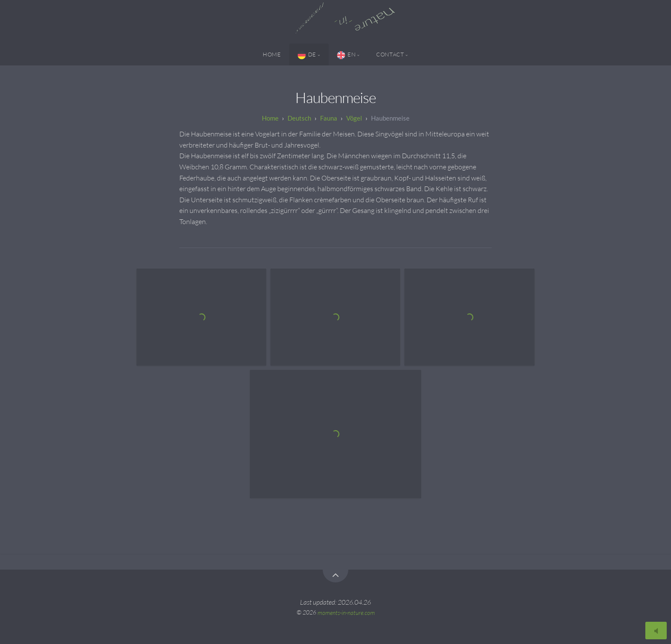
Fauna (329, 118)
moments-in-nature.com (346, 612)
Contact (390, 54)
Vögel (354, 118)
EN (346, 55)
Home (272, 54)
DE (307, 55)
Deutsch (299, 118)
